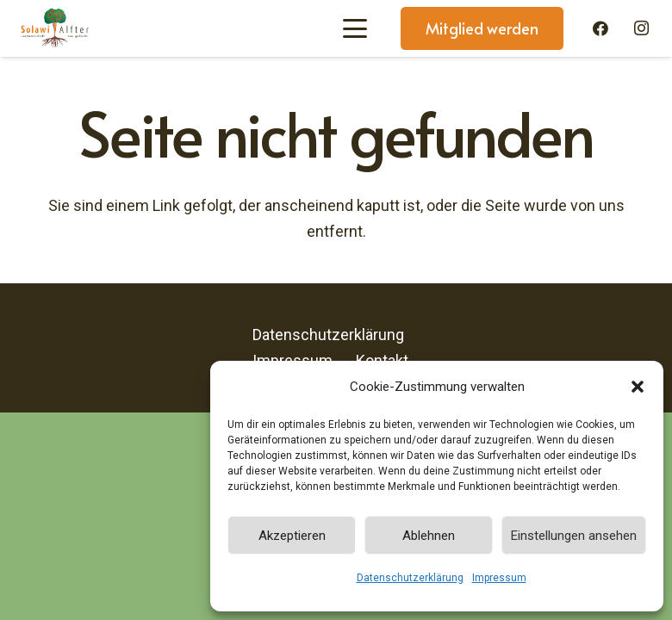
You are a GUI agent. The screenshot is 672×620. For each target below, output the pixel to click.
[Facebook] (600, 28)
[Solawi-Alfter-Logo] (54, 28)
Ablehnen (429, 536)
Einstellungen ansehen (574, 536)
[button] (638, 387)
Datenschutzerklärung (410, 578)
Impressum (499, 578)
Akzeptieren (292, 536)
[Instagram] (641, 28)
